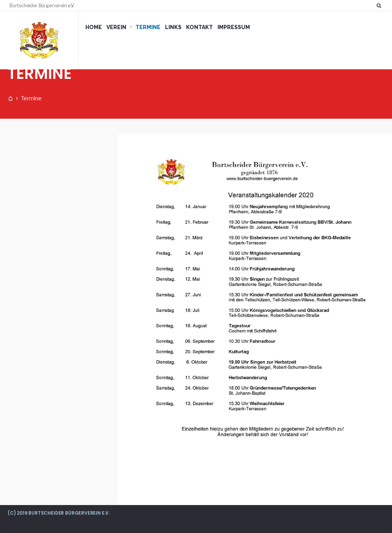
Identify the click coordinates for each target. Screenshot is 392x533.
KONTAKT (199, 27)
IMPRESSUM (234, 27)
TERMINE (148, 27)
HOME (94, 27)
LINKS (173, 27)
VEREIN (116, 27)
